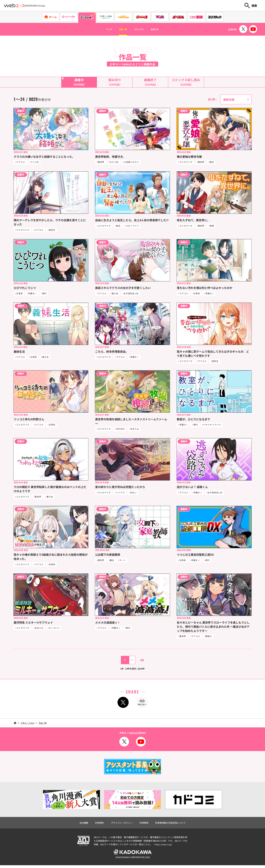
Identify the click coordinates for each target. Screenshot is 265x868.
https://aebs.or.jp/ (164, 847)
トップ (101, 29)
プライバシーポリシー (121, 825)
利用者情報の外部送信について (173, 825)
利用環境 (144, 825)
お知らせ (162, 29)
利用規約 (97, 825)
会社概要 (81, 825)
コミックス (141, 29)
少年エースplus (28, 725)
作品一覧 (120, 29)
